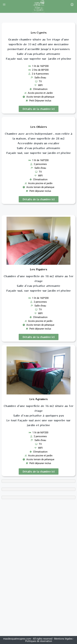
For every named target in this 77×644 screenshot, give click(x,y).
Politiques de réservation (39, 641)
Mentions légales (63, 639)
